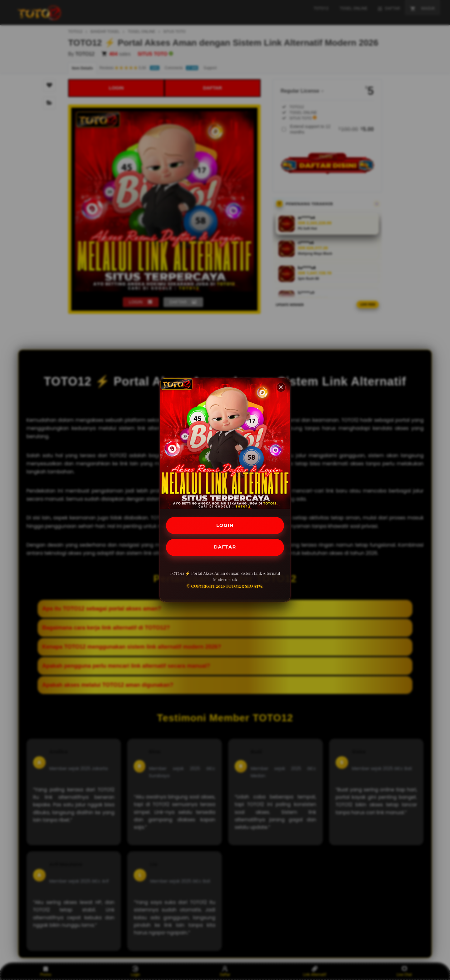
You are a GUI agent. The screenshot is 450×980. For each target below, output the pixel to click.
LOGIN (225, 525)
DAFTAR (225, 548)
